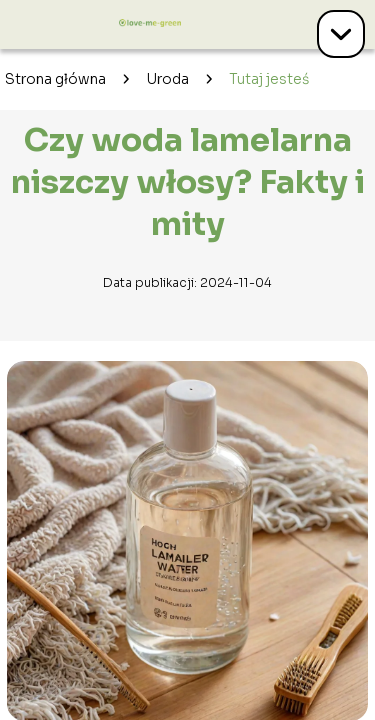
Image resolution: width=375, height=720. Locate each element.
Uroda (167, 79)
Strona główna (55, 79)
